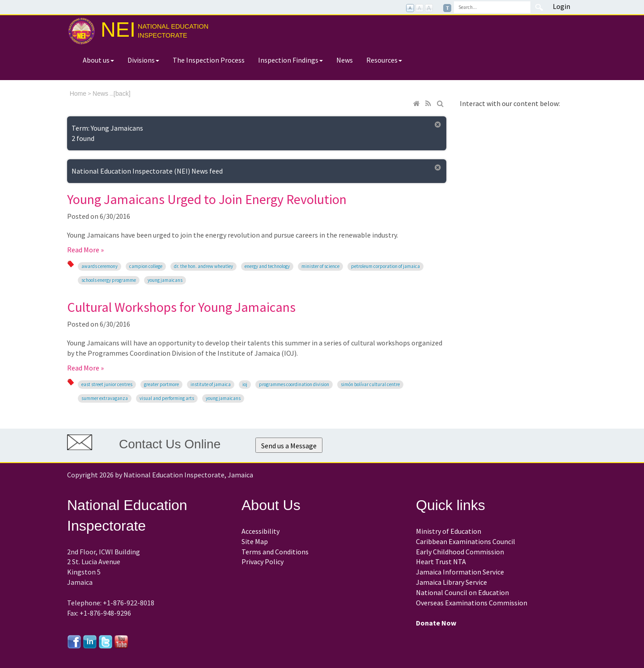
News (345, 60)
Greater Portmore (161, 384)
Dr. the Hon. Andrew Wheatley (203, 266)
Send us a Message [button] (289, 446)
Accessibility (261, 531)
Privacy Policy (263, 562)
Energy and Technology (267, 266)
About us (98, 60)
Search (539, 7)
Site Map (255, 541)
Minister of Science (320, 266)
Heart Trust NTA (441, 562)
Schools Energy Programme (109, 280)
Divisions (143, 60)
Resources (384, 60)
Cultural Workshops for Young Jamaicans (181, 307)
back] (123, 94)
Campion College (146, 266)
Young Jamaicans (165, 280)
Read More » (85, 250)
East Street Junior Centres (107, 384)
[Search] (492, 7)
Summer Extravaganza (105, 398)
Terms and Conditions (275, 552)
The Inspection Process (209, 60)
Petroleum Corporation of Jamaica (386, 266)
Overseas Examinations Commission (472, 603)
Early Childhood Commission (460, 552)
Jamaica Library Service (451, 582)
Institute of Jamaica (211, 384)
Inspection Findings (290, 60)
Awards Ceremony (100, 266)
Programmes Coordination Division (294, 384)
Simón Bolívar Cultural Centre (370, 384)
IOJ (245, 384)
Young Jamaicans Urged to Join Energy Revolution (207, 199)
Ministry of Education (449, 531)
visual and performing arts (167, 398)
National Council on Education (462, 592)
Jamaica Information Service (460, 572)
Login (561, 6)
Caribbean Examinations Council (466, 541)
